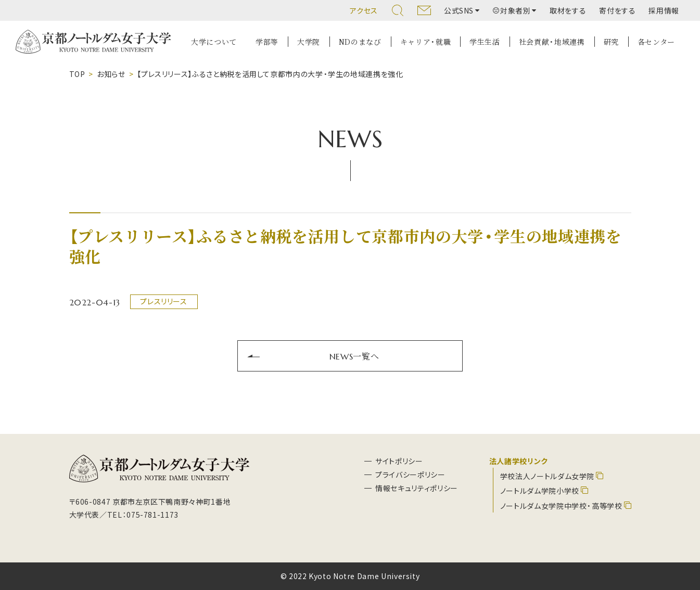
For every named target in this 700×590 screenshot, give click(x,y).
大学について (214, 42)
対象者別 (512, 10)
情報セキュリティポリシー (417, 488)
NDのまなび (360, 42)
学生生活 (485, 42)
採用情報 (664, 10)
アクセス (364, 10)
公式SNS (459, 10)
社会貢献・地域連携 (552, 42)
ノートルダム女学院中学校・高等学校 (561, 506)
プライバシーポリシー (410, 474)
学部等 (267, 42)
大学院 (309, 42)
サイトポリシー (399, 461)
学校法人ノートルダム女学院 (547, 476)
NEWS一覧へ (354, 356)
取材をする (568, 10)
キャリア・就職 (425, 42)
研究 (611, 42)
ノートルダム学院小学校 (540, 491)
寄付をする (617, 10)
